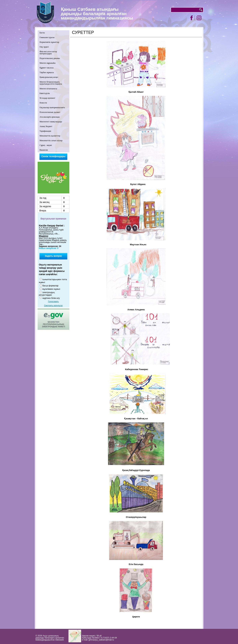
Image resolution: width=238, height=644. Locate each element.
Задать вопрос (53, 256)
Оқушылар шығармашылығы (52, 107)
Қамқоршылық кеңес (49, 77)
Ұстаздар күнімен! (47, 98)
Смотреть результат (53, 306)
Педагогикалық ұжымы (50, 58)
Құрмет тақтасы (47, 68)
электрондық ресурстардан (47, 294)
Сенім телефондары (53, 156)
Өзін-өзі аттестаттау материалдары (48, 53)
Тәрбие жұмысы (47, 72)
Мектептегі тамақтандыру (51, 122)
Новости (43, 103)
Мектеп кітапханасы (48, 89)
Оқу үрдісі (44, 47)
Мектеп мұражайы (48, 63)
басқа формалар (51, 286)
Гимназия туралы (47, 37)
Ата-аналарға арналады (50, 117)
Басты (42, 33)
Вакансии (44, 150)
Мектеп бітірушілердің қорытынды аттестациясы (51, 83)
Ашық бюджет (46, 126)
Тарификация (45, 131)
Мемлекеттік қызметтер (50, 136)
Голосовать (53, 302)
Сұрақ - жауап (46, 145)
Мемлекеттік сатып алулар (51, 140)
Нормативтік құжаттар (49, 42)
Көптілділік (45, 93)
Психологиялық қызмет (50, 112)
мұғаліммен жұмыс (51, 289)
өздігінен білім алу (51, 298)
